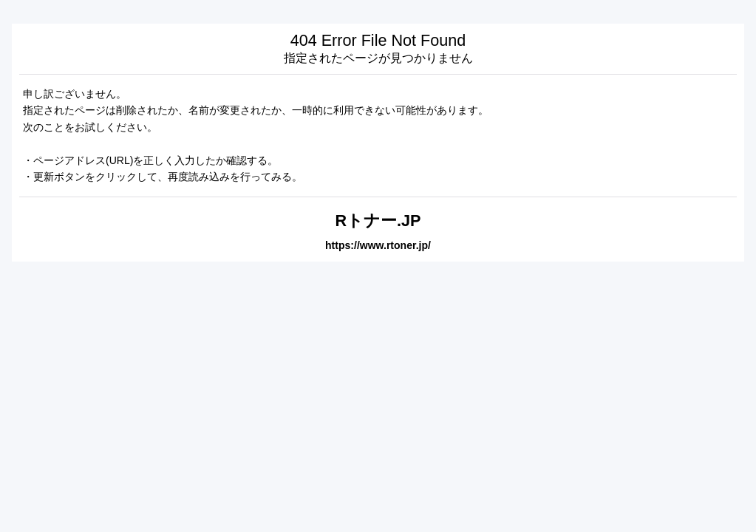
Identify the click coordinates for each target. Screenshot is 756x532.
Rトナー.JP (378, 221)
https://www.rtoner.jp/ (378, 245)
